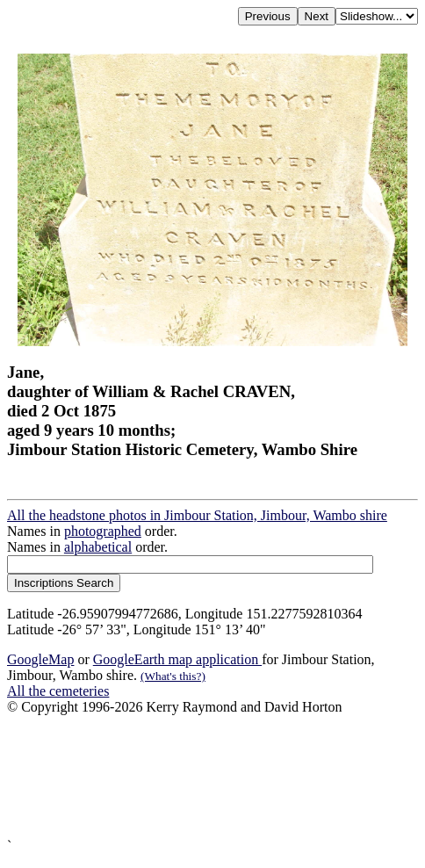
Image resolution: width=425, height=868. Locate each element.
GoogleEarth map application (177, 659)
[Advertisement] (212, 777)
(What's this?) (173, 676)
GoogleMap (40, 659)
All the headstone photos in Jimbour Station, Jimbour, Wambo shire (197, 515)
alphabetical (98, 547)
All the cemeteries (58, 691)
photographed (103, 531)
